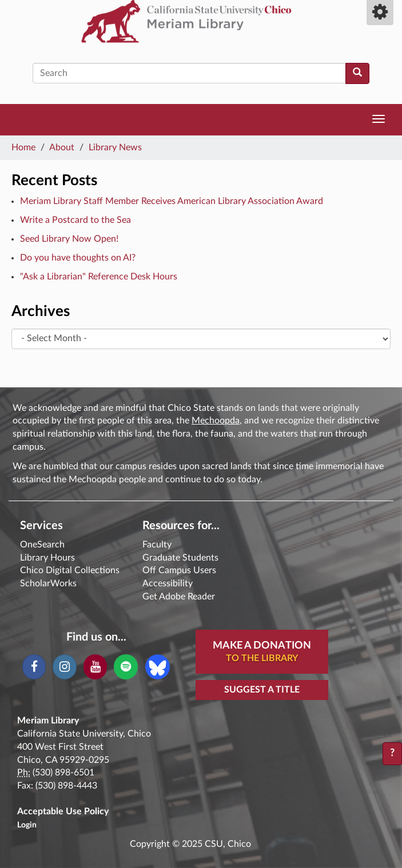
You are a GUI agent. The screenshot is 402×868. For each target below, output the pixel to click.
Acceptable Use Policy (63, 811)
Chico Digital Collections (70, 570)
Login (27, 825)
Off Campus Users (179, 570)
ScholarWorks (48, 583)
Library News (115, 147)
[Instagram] (64, 667)
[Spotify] (126, 667)
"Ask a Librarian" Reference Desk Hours (99, 277)
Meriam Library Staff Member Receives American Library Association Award (172, 201)
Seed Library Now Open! (69, 239)
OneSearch (42, 545)
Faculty (157, 545)
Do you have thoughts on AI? (78, 258)
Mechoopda (216, 421)
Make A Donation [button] (262, 653)
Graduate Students (180, 558)
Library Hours (47, 558)
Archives (41, 311)
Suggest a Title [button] (262, 690)
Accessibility (168, 583)
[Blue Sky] (158, 666)
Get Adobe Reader (179, 597)
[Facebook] (34, 667)
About (62, 147)
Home (23, 147)
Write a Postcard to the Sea (75, 220)
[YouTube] (95, 667)
